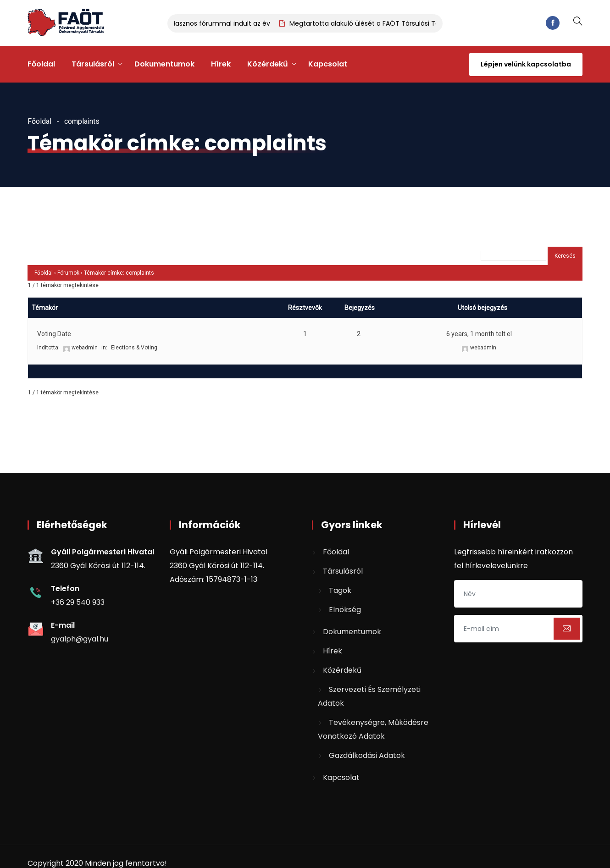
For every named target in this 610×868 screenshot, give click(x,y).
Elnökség (345, 610)
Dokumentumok (164, 64)
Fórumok (68, 273)
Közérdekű (268, 64)
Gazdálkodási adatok (367, 755)
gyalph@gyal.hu (80, 639)
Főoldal (41, 64)
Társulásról (93, 64)
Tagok (340, 590)
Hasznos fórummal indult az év (223, 23)
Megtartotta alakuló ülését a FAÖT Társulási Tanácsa (377, 23)
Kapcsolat (328, 64)
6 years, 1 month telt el (479, 334)
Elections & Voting (134, 348)
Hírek (221, 64)
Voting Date (54, 334)
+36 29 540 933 (78, 602)
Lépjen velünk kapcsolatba (526, 64)
